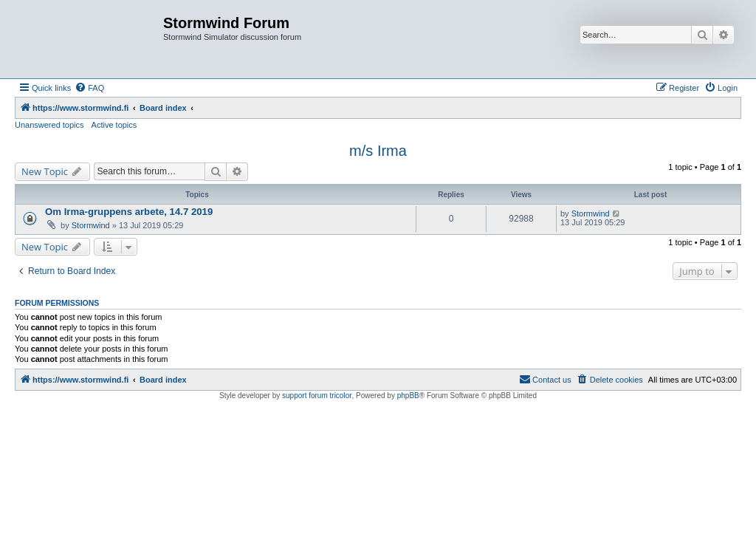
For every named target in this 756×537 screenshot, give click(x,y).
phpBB (408, 396)
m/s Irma (378, 151)
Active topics (114, 125)
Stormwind (91, 225)
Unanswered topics (49, 125)
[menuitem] (89, 88)
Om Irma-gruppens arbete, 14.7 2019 (129, 212)
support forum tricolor (317, 396)
